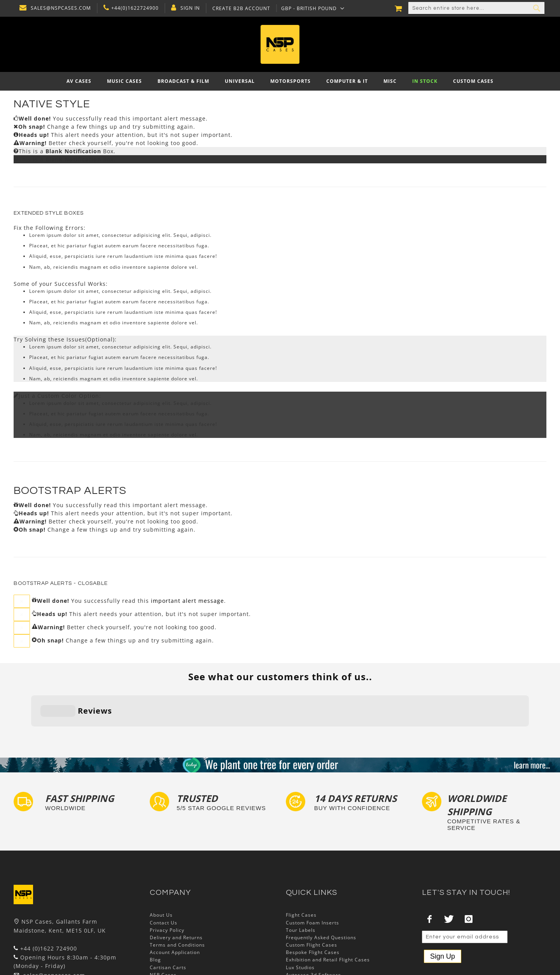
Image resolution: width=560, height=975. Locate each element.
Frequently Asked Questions (321, 889)
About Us (161, 867)
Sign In (188, 8)
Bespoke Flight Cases (313, 904)
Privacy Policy (167, 882)
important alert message (187, 600)
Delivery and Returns (176, 889)
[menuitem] (79, 81)
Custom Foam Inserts (312, 874)
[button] (311, 8)
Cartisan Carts (168, 919)
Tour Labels (301, 882)
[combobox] (476, 8)
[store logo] (280, 44)
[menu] (280, 81)
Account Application (175, 904)
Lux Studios (300, 919)
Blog (155, 912)
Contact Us (164, 874)
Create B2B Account (239, 9)
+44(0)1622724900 (133, 8)
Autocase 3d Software (313, 927)
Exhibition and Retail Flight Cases (328, 912)
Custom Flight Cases (311, 897)
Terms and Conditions (177, 897)
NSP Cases (163, 927)
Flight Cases (301, 867)
